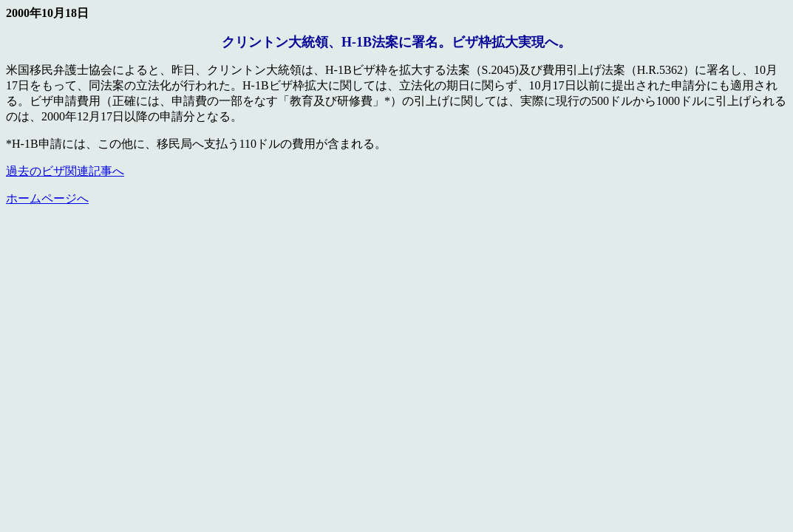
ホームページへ (47, 198)
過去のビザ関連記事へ (65, 171)
